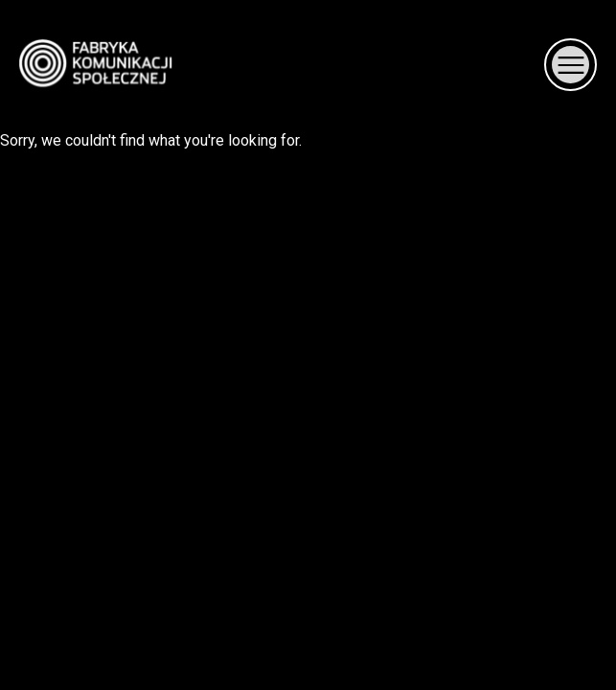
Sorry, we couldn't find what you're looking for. (308, 75)
